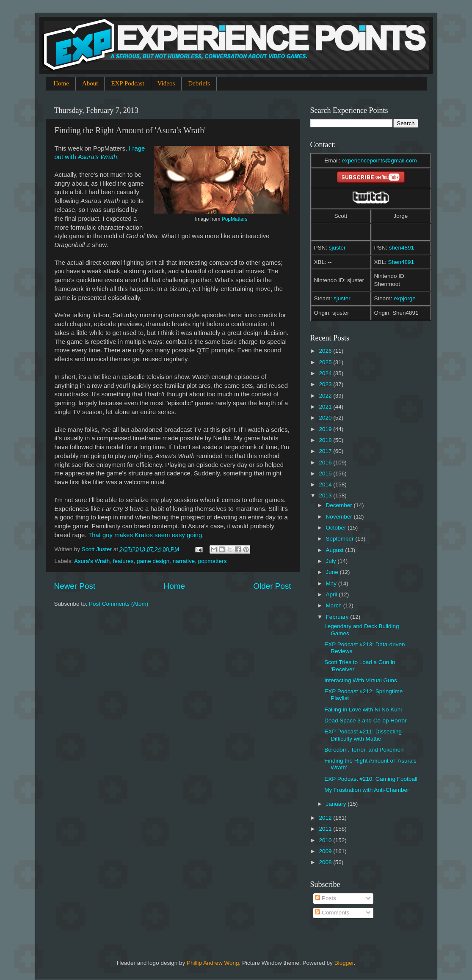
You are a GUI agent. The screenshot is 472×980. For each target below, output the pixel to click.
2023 (326, 384)
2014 (326, 485)
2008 (326, 862)
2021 (326, 407)
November (340, 517)
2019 (326, 429)
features (123, 561)
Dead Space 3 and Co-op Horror (365, 721)
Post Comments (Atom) (119, 604)
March (335, 605)
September (341, 539)
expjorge (405, 298)
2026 (326, 351)
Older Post (272, 586)
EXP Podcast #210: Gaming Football (371, 779)
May (332, 583)
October (337, 528)
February (338, 617)
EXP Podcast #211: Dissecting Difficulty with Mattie (363, 735)
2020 (326, 418)
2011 (326, 829)
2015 (326, 474)
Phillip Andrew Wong (213, 963)
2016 (326, 463)
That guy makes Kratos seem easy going (145, 535)
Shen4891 (401, 262)
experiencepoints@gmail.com (379, 161)
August (336, 550)
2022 (326, 396)
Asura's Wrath (92, 561)
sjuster (337, 248)
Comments (332, 913)
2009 (326, 851)
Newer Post (75, 586)
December (340, 505)
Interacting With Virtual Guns (361, 680)
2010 (326, 840)
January (337, 804)
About (90, 83)
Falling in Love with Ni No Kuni (363, 710)
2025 (326, 362)
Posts (326, 898)
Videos (166, 83)
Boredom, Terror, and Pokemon (364, 750)
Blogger (344, 963)
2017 (326, 451)
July (332, 561)
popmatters (213, 561)
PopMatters (235, 219)
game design (153, 561)
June (333, 572)
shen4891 (402, 248)
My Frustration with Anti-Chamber (367, 790)
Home (61, 83)
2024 (326, 373)
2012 (326, 818)
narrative (184, 561)
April (333, 594)
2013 (326, 495)
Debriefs (199, 83)
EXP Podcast (127, 83)
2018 (326, 440)
